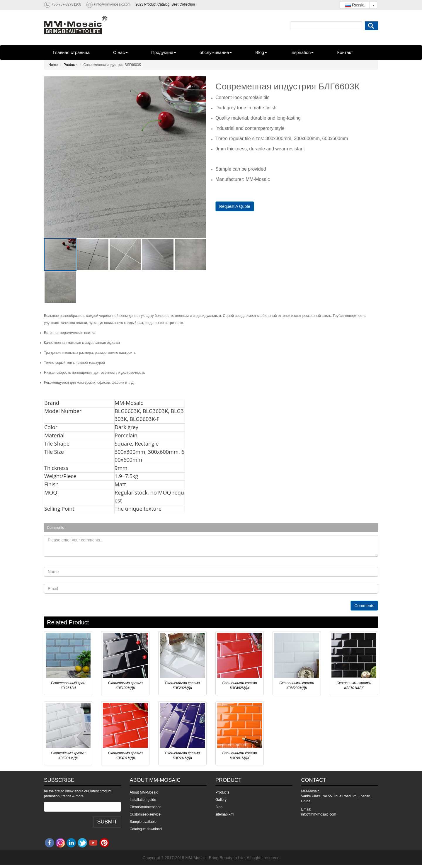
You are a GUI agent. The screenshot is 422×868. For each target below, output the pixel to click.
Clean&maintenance (146, 807)
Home (53, 65)
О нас (120, 52)
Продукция (164, 52)
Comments (364, 606)
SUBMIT (107, 822)
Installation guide (143, 800)
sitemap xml (225, 814)
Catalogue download (146, 829)
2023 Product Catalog (152, 4)
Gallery (221, 800)
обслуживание (216, 52)
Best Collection (183, 4)
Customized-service (145, 814)
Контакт (345, 52)
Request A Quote (235, 206)
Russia (355, 5)
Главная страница (71, 52)
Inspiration (302, 52)
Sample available (143, 822)
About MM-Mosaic (144, 792)
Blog (261, 52)
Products (70, 65)
